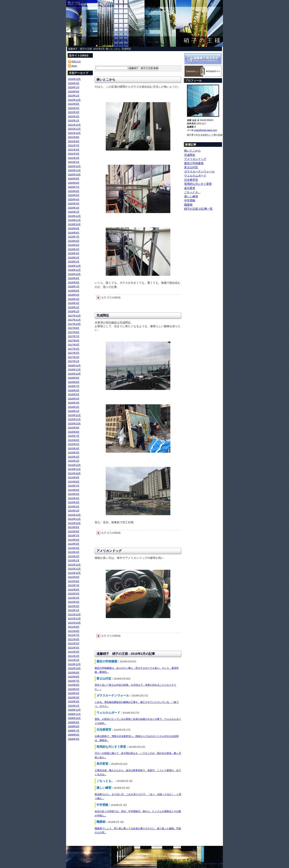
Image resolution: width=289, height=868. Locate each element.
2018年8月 (74, 282)
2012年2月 (74, 606)
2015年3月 (74, 453)
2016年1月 (74, 411)
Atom (74, 66)
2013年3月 (74, 552)
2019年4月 (74, 249)
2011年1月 (74, 660)
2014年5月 (74, 494)
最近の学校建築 (194, 163)
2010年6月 (74, 685)
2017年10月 (74, 324)
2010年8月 (74, 677)
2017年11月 (74, 320)
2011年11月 (74, 619)
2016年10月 (74, 374)
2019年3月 (74, 253)
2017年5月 (74, 345)
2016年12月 (74, 365)
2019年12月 (74, 216)
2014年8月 (74, 482)
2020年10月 (74, 175)
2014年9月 (74, 477)
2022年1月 (74, 121)
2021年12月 (74, 125)
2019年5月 (74, 245)
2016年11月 (74, 370)
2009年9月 (74, 722)
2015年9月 (74, 428)
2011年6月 (74, 639)
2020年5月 (74, 195)
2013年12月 (74, 515)
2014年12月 (74, 465)
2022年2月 (74, 116)
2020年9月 (74, 179)
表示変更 (190, 188)
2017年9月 (74, 328)
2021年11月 (74, 129)
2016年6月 (74, 390)
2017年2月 (74, 357)
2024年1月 (74, 87)
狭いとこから (113, 49)
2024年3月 (74, 83)
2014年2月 (74, 507)
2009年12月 (74, 710)
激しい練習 (191, 196)
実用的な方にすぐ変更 (198, 184)
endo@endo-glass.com (206, 130)
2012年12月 (74, 565)
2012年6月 (74, 590)
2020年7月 (74, 187)
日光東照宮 (191, 180)
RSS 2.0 (76, 62)
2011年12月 (74, 614)
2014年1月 (74, 511)
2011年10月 (74, 623)
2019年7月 (74, 237)
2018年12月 (74, 266)
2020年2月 (74, 208)
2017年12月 (74, 316)
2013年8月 (74, 531)
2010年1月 (74, 706)
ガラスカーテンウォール (199, 171)
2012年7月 (74, 585)
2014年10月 (74, 473)
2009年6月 (74, 735)
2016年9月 (74, 378)
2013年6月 (74, 540)
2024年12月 (74, 79)
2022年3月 (74, 112)
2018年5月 (74, 295)
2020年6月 (74, 191)
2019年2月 (74, 258)
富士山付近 (191, 167)
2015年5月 (74, 444)
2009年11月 (74, 714)
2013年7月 (74, 536)
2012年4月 (74, 598)
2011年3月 (74, 652)
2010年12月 (74, 664)
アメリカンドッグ (109, 551)
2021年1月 (74, 162)
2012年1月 (74, 610)
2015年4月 (74, 448)
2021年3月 (74, 154)
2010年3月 (74, 697)
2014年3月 (74, 502)
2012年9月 (74, 577)
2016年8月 (74, 382)
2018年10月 (74, 274)
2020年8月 (74, 183)
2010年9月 (74, 673)
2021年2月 (74, 158)
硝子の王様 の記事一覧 (198, 209)
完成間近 (126, 49)
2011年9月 (74, 627)
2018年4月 (74, 299)
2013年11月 (74, 519)
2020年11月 (74, 170)
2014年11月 (74, 469)
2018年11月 (74, 270)
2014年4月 (74, 498)
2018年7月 (74, 287)
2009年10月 (74, 718)
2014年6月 (74, 490)
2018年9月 (74, 278)
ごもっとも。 (192, 192)
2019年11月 (74, 220)
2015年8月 (74, 432)
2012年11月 (74, 569)
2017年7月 (74, 336)
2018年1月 (74, 311)
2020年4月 (74, 199)
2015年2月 (74, 457)
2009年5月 (74, 739)
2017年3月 (74, 353)
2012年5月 (74, 594)
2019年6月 (74, 241)
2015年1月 (74, 461)
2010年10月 (74, 668)
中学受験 (190, 200)
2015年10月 (74, 424)
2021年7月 (74, 145)
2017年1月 (74, 361)
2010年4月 (74, 693)
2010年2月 (74, 702)
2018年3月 (74, 303)
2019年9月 (74, 228)
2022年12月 (74, 100)
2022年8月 (74, 104)
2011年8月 (74, 631)
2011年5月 (74, 643)
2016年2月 (99, 49)
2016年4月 (74, 399)
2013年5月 (74, 544)
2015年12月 (74, 415)
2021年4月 (74, 150)
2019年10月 (74, 224)
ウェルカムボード (195, 175)
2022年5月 (74, 108)
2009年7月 (74, 731)
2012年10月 (74, 573)
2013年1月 (74, 560)
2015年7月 (74, 436)
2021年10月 (74, 133)
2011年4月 (74, 648)
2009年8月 (74, 726)
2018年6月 (74, 291)
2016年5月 (74, 394)
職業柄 (188, 205)
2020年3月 (74, 204)
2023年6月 (74, 92)
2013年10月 (74, 523)
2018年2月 (74, 307)
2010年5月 (74, 689)
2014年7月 (74, 486)
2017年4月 (74, 349)
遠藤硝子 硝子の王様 (80, 49)
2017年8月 (74, 332)
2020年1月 (74, 212)
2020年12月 (74, 166)
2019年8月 (74, 233)
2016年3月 (74, 403)
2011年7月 (74, 635)
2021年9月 (74, 137)
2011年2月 (74, 656)
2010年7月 (74, 681)
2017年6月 (74, 341)
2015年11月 (74, 419)
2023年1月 (74, 96)
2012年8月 (74, 581)
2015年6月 (74, 440)
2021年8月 (74, 141)
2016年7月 (74, 386)
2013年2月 (74, 556)
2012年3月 (74, 602)
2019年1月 (74, 262)
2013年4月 (74, 548)
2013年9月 (74, 527)
